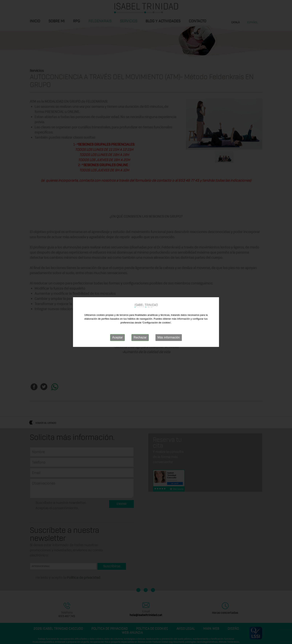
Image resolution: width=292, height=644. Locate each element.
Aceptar (118, 338)
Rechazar (140, 338)
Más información (169, 338)
